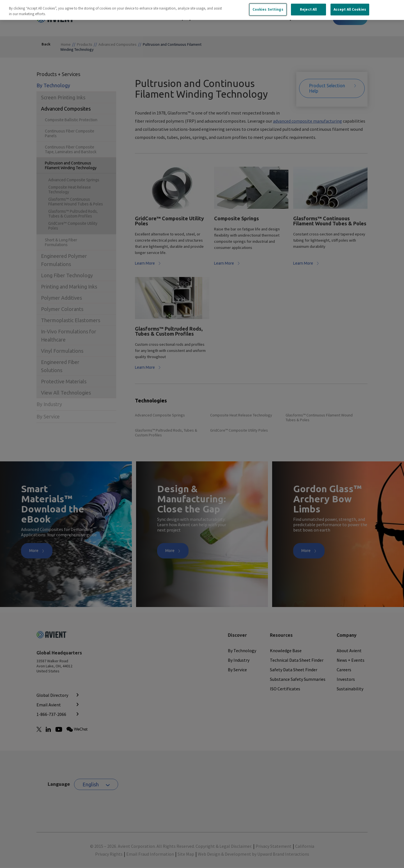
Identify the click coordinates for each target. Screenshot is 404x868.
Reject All (308, 6)
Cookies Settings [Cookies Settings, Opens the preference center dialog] (268, 6)
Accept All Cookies (350, 6)
